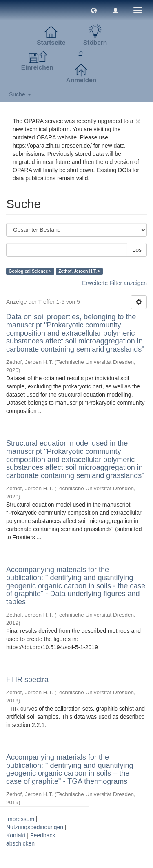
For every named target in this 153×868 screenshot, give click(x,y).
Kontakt (16, 835)
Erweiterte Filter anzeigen (114, 283)
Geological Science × (30, 271)
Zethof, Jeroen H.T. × (79, 271)
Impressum (20, 819)
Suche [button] (20, 94)
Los (137, 250)
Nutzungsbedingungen (35, 827)
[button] (94, 10)
